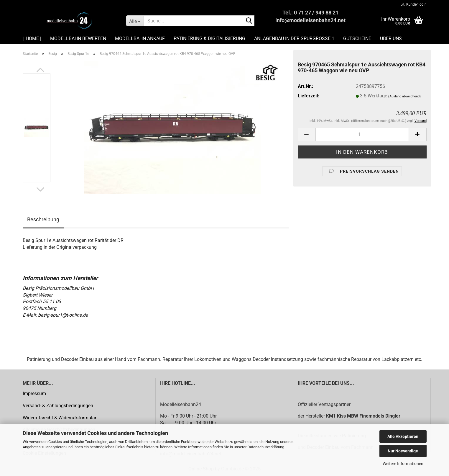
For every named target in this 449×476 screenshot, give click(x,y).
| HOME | (32, 39)
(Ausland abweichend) (404, 96)
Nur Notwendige (403, 451)
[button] (40, 70)
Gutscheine (357, 39)
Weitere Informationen (403, 464)
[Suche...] (135, 21)
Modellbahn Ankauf (140, 39)
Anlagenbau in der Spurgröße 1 (294, 39)
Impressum (34, 394)
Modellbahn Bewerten (78, 39)
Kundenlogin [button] (414, 4)
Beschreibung (43, 219)
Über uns (391, 39)
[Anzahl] (362, 134)
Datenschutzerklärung (266, 447)
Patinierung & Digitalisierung (209, 39)
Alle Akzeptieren (403, 436)
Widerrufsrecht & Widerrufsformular (60, 418)
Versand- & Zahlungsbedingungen (58, 406)
